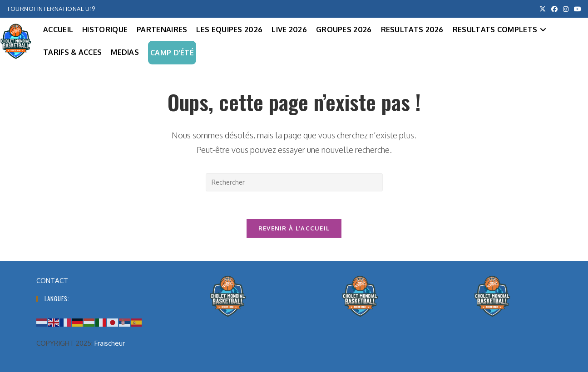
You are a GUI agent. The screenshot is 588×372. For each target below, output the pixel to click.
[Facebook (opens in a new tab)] (554, 9)
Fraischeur (110, 343)
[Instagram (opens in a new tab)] (566, 9)
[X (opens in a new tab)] (543, 9)
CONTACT (52, 281)
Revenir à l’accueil (294, 228)
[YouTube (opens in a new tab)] (576, 9)
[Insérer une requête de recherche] (294, 182)
